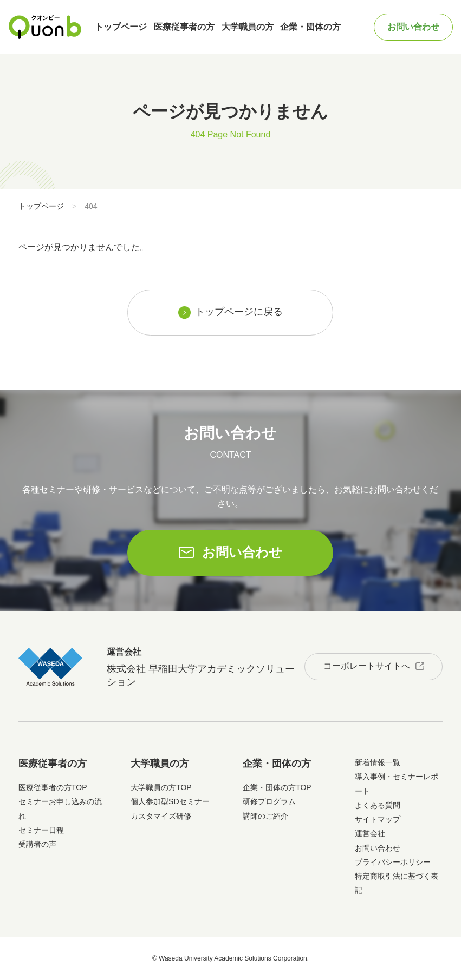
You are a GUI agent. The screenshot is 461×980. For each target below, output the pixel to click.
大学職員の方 (248, 27)
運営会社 (370, 833)
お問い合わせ (413, 27)
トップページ (121, 27)
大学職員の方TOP (161, 787)
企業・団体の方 (310, 27)
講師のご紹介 (265, 816)
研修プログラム (269, 801)
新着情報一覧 (378, 762)
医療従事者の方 (184, 27)
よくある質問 (378, 805)
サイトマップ (378, 819)
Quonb (45, 27)
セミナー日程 (41, 830)
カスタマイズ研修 (161, 816)
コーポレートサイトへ (367, 666)
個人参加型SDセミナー (170, 801)
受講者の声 (37, 844)
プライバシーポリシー (393, 862)
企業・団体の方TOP (277, 787)
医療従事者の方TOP (53, 787)
